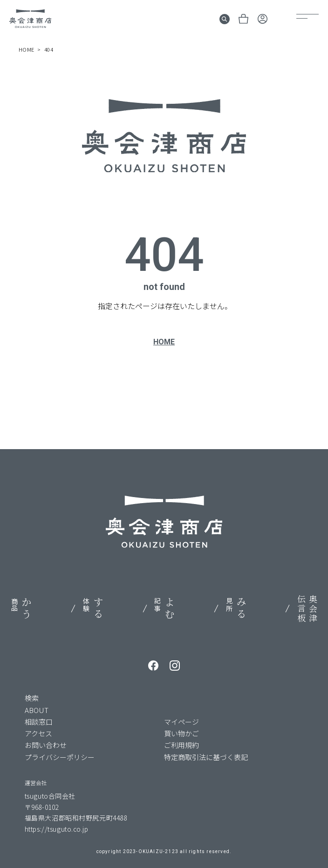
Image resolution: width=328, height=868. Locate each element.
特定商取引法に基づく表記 (206, 757)
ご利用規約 (181, 745)
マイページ (181, 722)
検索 (32, 698)
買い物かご (181, 733)
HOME (164, 342)
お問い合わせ (46, 745)
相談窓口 (39, 722)
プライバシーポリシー (60, 757)
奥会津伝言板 (307, 609)
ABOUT (37, 710)
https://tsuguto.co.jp (57, 829)
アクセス (38, 733)
